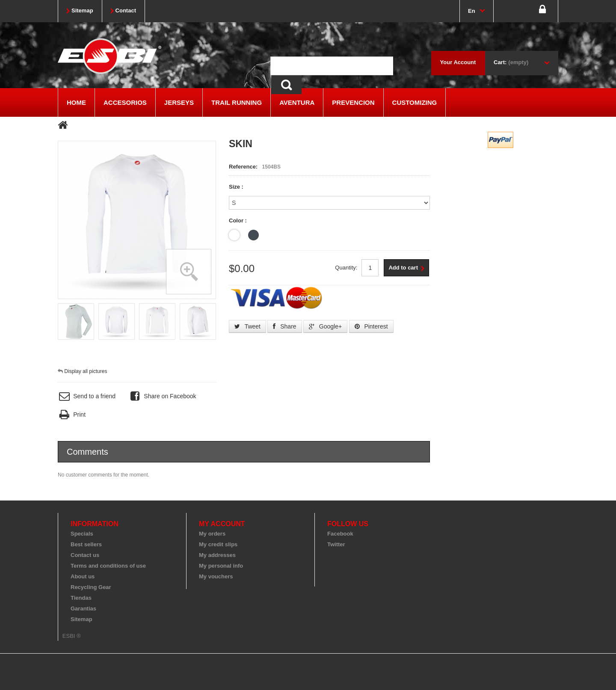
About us (83, 576)
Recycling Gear (91, 587)
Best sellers (86, 544)
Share (284, 326)
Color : (239, 221)
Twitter (336, 544)
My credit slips (218, 544)
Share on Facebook (162, 396)
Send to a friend (87, 396)
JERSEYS (179, 102)
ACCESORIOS (125, 102)
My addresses (217, 555)
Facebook (340, 534)
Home (76, 102)
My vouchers (216, 576)
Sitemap (81, 619)
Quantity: (346, 268)
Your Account (458, 62)
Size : (237, 187)
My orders (212, 534)
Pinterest (371, 326)
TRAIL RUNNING (237, 102)
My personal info (221, 566)
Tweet (247, 326)
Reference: (243, 167)
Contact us (85, 555)
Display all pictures (86, 371)
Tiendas (81, 598)
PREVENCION (353, 102)
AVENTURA (297, 102)
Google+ (325, 326)
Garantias (83, 609)
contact (126, 10)
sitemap (82, 10)
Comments (87, 452)
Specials (82, 534)
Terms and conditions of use (108, 566)
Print (72, 415)
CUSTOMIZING (415, 102)
